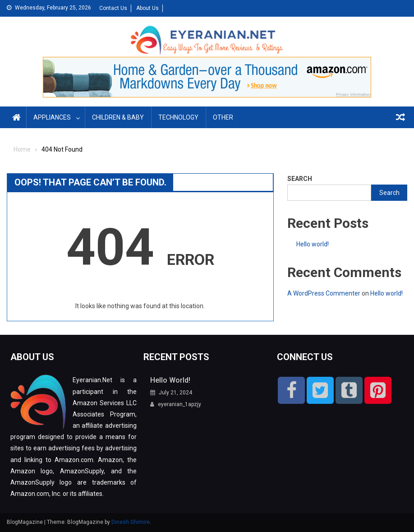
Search (300, 179)
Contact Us (113, 8)
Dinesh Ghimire (131, 522)
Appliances (52, 117)
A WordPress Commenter (324, 293)
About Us (147, 8)
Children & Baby (118, 117)
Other (223, 117)
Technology (178, 117)
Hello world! (313, 244)
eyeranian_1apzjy (179, 404)
